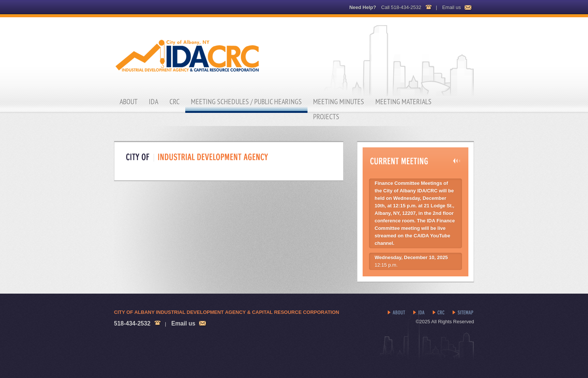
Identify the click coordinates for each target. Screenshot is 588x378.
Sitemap (463, 313)
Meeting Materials (403, 102)
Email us (451, 7)
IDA (154, 102)
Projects (326, 117)
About (129, 102)
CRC (175, 102)
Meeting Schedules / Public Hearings (246, 102)
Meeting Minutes (339, 102)
